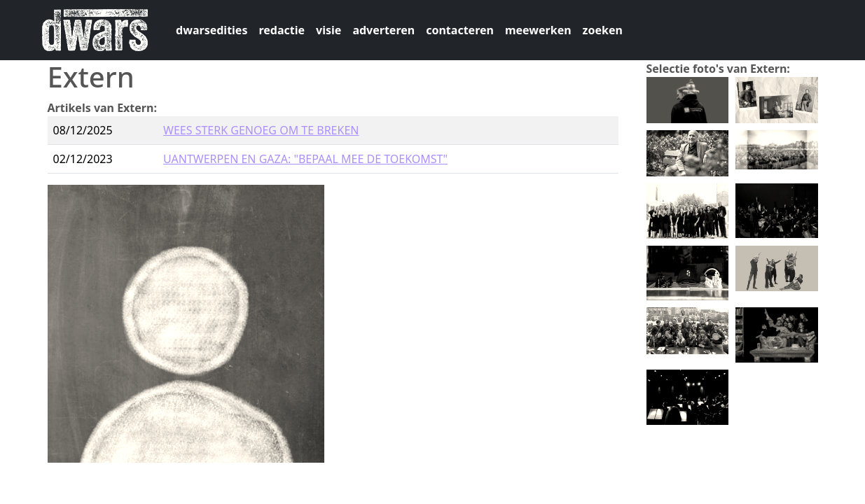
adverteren (383, 30)
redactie (282, 30)
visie (328, 30)
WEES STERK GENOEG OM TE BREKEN (261, 130)
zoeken (603, 30)
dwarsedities (212, 30)
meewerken (538, 30)
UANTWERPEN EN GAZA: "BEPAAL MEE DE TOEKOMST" (305, 159)
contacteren (460, 30)
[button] (688, 99)
